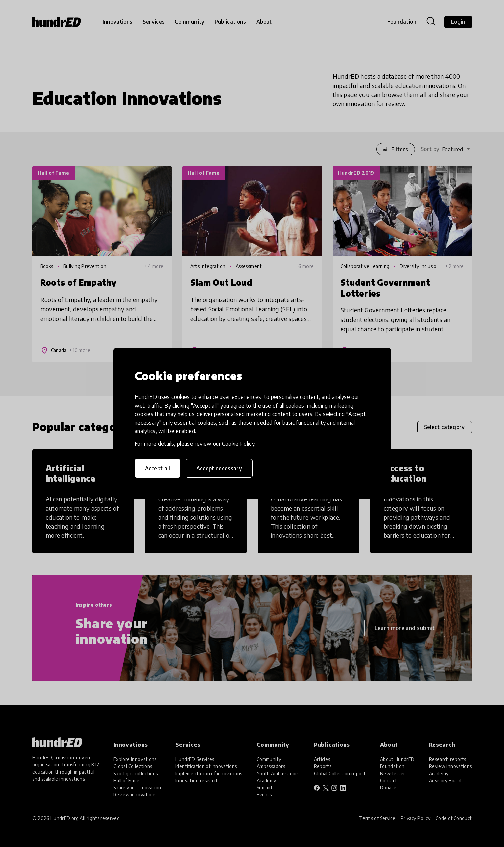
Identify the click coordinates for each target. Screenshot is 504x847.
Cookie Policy (238, 444)
